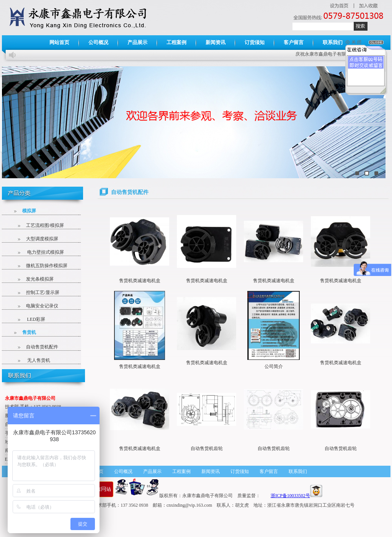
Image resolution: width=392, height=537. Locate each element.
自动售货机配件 (36, 347)
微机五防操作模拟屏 (41, 266)
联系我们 (333, 42)
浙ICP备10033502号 (290, 496)
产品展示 (137, 42)
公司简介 (274, 366)
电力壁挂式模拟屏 (39, 252)
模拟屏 (25, 211)
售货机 (25, 332)
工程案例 (176, 42)
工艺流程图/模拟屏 (39, 225)
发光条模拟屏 (34, 279)
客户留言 (294, 42)
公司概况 (98, 42)
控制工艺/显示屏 (37, 292)
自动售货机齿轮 (207, 448)
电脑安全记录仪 (36, 306)
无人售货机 (32, 360)
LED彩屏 (30, 319)
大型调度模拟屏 (36, 239)
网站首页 (59, 42)
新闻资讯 (216, 42)
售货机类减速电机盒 (140, 281)
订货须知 (255, 42)
